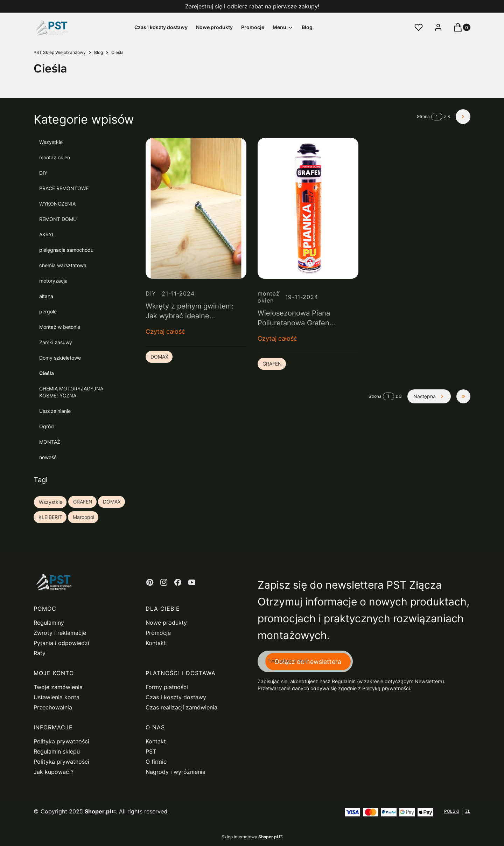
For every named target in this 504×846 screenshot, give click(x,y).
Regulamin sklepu (57, 751)
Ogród (47, 426)
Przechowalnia (53, 707)
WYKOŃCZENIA (57, 204)
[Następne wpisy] (429, 396)
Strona (423, 116)
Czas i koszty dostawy (176, 697)
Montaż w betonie (60, 327)
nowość (48, 457)
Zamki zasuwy (56, 342)
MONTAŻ (50, 442)
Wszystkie (51, 142)
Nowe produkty (166, 623)
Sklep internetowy (250, 837)
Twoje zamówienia (58, 687)
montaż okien (55, 157)
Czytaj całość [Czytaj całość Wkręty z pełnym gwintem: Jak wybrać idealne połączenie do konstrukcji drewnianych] (165, 331)
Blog (99, 52)
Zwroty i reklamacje (60, 633)
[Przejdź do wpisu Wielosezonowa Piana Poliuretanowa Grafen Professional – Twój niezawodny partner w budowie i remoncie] (308, 208)
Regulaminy (49, 623)
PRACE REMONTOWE (64, 188)
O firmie (156, 762)
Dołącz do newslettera (308, 661)
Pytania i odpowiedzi (61, 643)
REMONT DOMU (58, 219)
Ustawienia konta (57, 697)
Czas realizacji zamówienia (181, 707)
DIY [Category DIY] (151, 293)
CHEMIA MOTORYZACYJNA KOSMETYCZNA (71, 392)
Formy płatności (167, 687)
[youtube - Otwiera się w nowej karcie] (192, 582)
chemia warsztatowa (63, 265)
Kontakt (156, 643)
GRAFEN (272, 364)
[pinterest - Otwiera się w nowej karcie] (150, 582)
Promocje (158, 633)
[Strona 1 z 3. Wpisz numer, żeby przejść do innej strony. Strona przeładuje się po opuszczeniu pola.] (437, 117)
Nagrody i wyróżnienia (176, 772)
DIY (43, 173)
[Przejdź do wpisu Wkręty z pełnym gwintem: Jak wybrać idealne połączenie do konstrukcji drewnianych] (196, 208)
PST (151, 751)
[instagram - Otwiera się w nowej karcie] (164, 582)
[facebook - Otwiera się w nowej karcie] (178, 582)
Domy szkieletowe (60, 358)
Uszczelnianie (55, 411)
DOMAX (159, 357)
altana (46, 296)
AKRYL (47, 234)
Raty (40, 653)
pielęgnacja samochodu (66, 250)
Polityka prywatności (61, 741)
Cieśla (47, 373)
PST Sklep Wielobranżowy (60, 52)
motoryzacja (53, 281)
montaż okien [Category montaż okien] (269, 297)
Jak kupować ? (54, 772)
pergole (48, 311)
